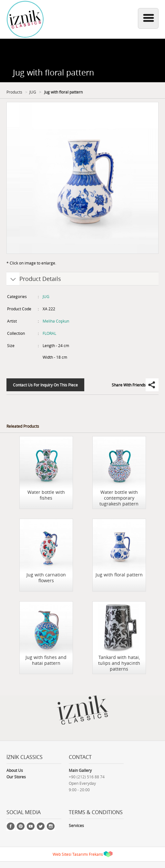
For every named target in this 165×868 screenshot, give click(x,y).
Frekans (96, 854)
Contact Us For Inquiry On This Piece (45, 385)
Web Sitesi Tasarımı (70, 854)
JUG (33, 92)
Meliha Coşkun (56, 321)
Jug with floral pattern (63, 92)
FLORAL (49, 333)
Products (14, 92)
